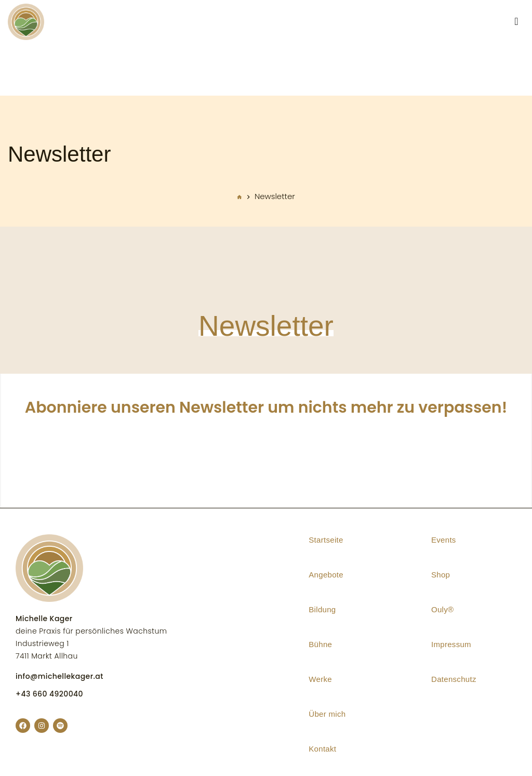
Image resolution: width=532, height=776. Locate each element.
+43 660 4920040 (49, 694)
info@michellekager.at (59, 676)
